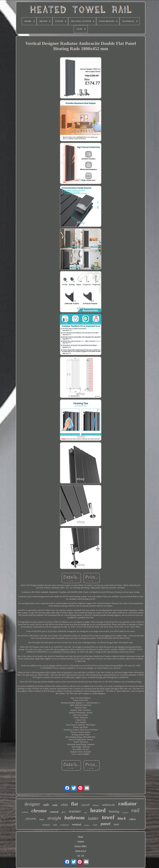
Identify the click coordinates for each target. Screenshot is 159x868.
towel (108, 817)
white (64, 805)
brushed (125, 812)
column (25, 812)
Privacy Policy (81, 846)
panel (106, 824)
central (54, 812)
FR (83, 856)
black (122, 818)
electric (31, 818)
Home (81, 837)
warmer (75, 811)
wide (55, 805)
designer (32, 804)
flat (75, 804)
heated (98, 810)
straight (54, 818)
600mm (87, 825)
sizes (95, 825)
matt (86, 813)
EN (79, 856)
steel (116, 824)
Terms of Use (81, 851)
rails (46, 805)
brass (42, 819)
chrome (39, 811)
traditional (65, 825)
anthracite (108, 805)
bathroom (75, 818)
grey (63, 812)
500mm (96, 805)
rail (135, 810)
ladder (93, 818)
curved (85, 805)
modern (46, 825)
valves (132, 819)
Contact (81, 841)
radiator (127, 804)
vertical (76, 824)
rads (55, 825)
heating (114, 811)
